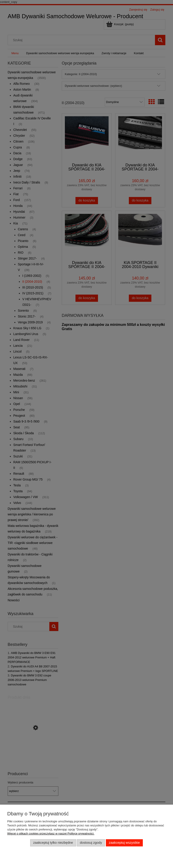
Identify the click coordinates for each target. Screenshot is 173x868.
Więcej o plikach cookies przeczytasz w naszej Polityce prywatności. (51, 833)
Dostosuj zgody (91, 843)
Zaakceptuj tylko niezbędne (53, 843)
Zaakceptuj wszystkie (124, 843)
